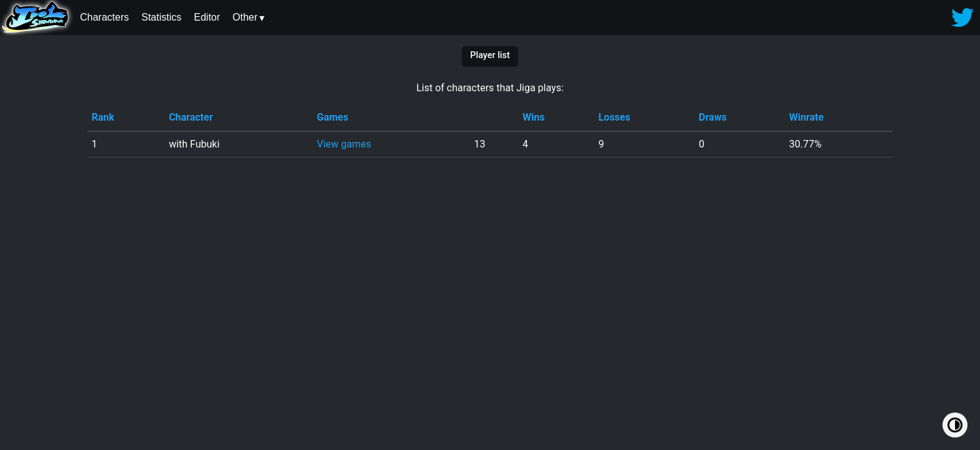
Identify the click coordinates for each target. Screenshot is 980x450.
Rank (102, 117)
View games (344, 144)
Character (191, 117)
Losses (614, 117)
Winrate (807, 117)
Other (245, 17)
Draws (713, 117)
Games (332, 117)
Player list (490, 55)
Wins (533, 117)
